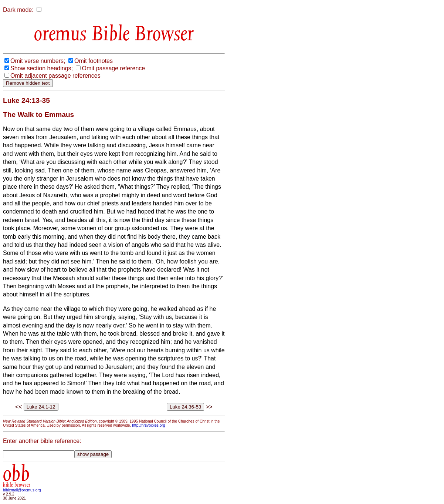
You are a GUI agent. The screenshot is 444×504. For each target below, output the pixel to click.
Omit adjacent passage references (55, 76)
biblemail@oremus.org (22, 490)
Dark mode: (18, 10)
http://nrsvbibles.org (148, 425)
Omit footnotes (94, 61)
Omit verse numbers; (38, 61)
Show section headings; (42, 68)
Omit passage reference (113, 68)
